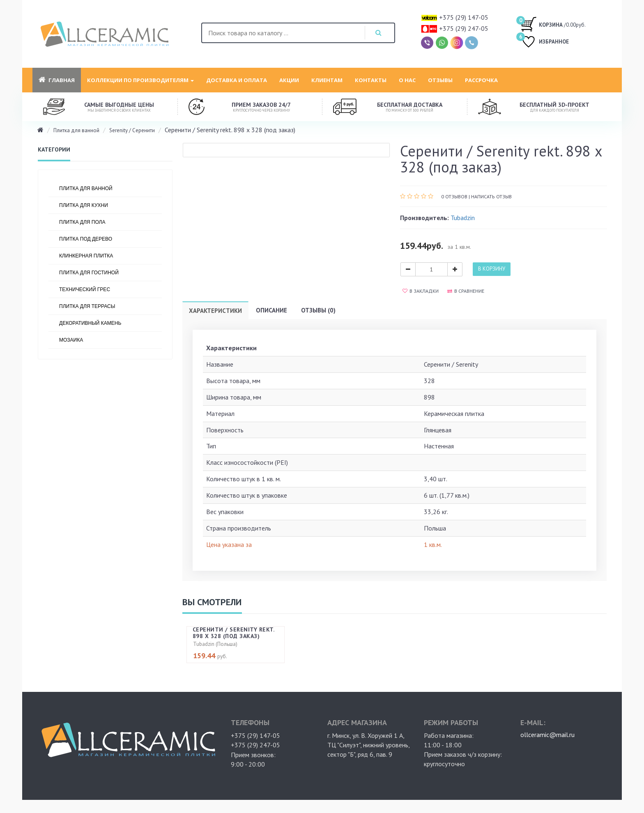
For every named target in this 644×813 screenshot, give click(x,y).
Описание (271, 310)
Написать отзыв (491, 196)
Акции (289, 80)
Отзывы (440, 80)
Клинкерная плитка (86, 256)
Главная (57, 80)
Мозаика (71, 340)
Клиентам (327, 80)
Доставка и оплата (237, 80)
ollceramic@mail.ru (547, 735)
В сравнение (466, 291)
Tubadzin (463, 218)
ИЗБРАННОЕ (545, 42)
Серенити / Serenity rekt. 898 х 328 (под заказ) (233, 633)
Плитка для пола (82, 222)
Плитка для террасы (87, 306)
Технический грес (85, 289)
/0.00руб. (553, 24)
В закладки (421, 291)
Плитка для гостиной (89, 273)
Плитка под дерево (86, 239)
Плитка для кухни (84, 205)
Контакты (371, 80)
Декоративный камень (90, 323)
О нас (407, 80)
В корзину (492, 269)
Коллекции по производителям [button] (140, 80)
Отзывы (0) (318, 310)
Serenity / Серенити (132, 130)
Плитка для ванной (76, 130)
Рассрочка (481, 80)
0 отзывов (454, 196)
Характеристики (215, 311)
